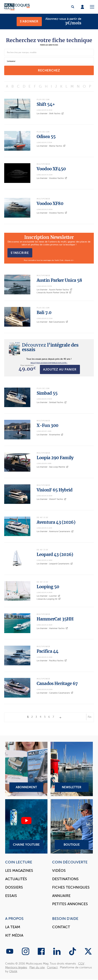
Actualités (16, 879)
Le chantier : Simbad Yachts (52, 402)
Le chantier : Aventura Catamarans (55, 531)
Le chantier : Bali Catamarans (52, 322)
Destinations (65, 879)
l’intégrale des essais (50, 347)
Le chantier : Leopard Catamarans (55, 564)
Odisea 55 (46, 137)
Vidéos (59, 871)
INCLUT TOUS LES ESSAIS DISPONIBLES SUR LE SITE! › (49, 363)
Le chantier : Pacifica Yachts (52, 661)
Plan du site (37, 967)
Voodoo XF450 (51, 169)
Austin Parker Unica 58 (59, 280)
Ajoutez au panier (60, 369)
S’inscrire (20, 253)
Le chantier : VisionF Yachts (51, 499)
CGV (81, 964)
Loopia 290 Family (55, 458)
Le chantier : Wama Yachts (51, 146)
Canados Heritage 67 (57, 684)
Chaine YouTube (26, 826)
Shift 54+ (46, 104)
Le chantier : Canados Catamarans (55, 693)
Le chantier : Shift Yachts (50, 113)
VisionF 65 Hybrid (55, 490)
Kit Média (14, 935)
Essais (11, 896)
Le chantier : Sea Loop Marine (52, 467)
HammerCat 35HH (55, 619)
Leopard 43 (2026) (55, 555)
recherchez (49, 70)
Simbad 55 (47, 393)
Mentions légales (16, 967)
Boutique (72, 826)
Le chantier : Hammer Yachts (52, 628)
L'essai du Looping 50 (49, 599)
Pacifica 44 (47, 651)
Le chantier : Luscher (48, 596)
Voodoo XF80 (50, 204)
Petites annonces (70, 904)
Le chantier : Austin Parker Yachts (54, 290)
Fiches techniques (71, 887)
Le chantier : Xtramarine (50, 435)
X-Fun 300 (48, 425)
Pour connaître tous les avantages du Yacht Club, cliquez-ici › (49, 260)
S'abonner (29, 21)
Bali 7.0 (44, 313)
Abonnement (26, 769)
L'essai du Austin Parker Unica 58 (54, 292)
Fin (90, 717)
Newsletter (72, 769)
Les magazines (19, 871)
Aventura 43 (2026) (56, 522)
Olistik (13, 971)
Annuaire (61, 896)
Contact (61, 927)
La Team (13, 927)
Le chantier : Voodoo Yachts (52, 178)
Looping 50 (48, 587)
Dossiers (14, 887)
